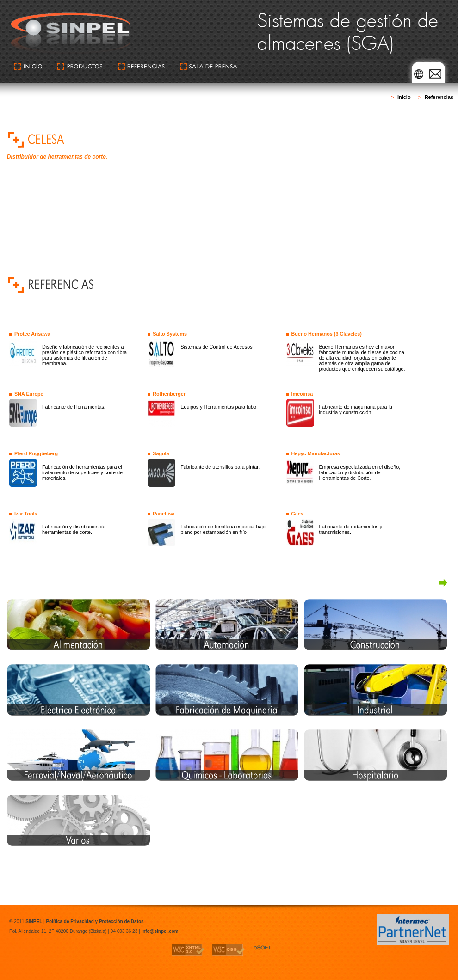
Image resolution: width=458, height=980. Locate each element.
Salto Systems (170, 334)
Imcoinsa (302, 394)
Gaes (297, 514)
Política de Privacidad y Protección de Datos (95, 922)
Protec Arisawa (32, 334)
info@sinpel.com (160, 931)
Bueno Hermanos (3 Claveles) (326, 334)
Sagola (161, 453)
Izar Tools (26, 514)
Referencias (439, 97)
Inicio (404, 97)
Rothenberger (169, 394)
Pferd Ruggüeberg (36, 453)
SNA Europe (29, 394)
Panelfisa (164, 514)
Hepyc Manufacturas (316, 453)
